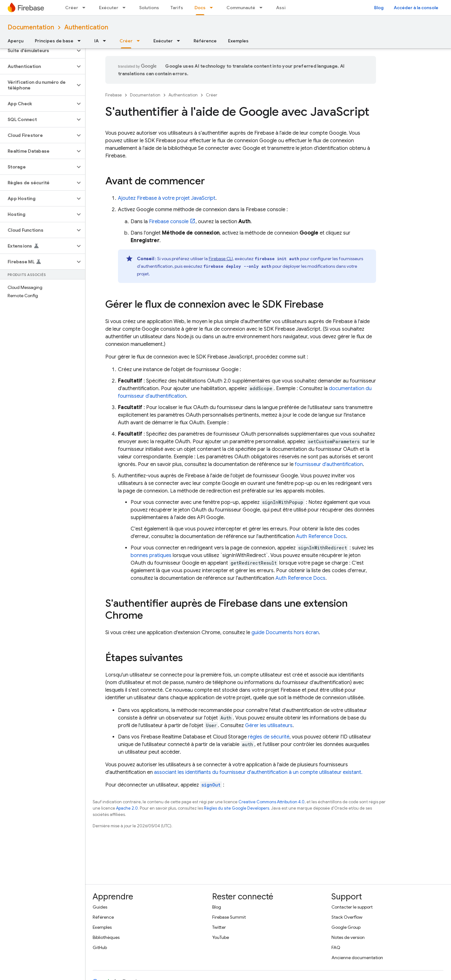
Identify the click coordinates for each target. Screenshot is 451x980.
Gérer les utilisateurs (269, 726)
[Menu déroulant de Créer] (86, 8)
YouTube (221, 937)
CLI (221, 259)
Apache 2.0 (127, 808)
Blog (379, 8)
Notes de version (348, 937)
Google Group (346, 927)
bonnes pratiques (151, 555)
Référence (205, 41)
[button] (37, 51)
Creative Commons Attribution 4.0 (272, 802)
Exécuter (109, 8)
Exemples (238, 41)
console (169, 222)
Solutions (149, 8)
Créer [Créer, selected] (126, 41)
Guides (100, 907)
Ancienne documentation (357, 958)
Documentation (31, 27)
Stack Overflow (347, 917)
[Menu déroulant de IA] (106, 41)
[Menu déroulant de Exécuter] (126, 8)
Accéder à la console (416, 8)
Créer (72, 8)
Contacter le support (352, 907)
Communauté (241, 8)
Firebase (114, 95)
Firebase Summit (229, 917)
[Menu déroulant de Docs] (213, 8)
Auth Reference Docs (321, 536)
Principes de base (54, 41)
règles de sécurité (269, 737)
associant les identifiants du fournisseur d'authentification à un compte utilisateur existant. (258, 772)
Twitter (219, 927)
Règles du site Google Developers (237, 808)
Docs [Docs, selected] (200, 8)
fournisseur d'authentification (329, 464)
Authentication (86, 27)
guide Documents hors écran (285, 633)
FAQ (336, 947)
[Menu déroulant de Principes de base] (81, 41)
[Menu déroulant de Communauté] (263, 8)
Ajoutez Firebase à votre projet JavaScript (167, 198)
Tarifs (177, 8)
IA (96, 41)
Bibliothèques (106, 937)
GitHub (100, 947)
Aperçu (15, 41)
